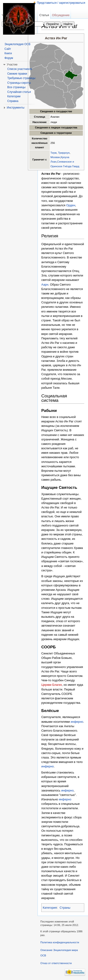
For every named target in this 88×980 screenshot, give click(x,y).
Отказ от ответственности (56, 963)
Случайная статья (19, 92)
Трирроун (64, 153)
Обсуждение (61, 15)
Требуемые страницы (21, 78)
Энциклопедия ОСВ (17, 44)
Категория (50, 908)
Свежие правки (17, 74)
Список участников (20, 69)
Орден (71, 205)
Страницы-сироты (19, 83)
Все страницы (16, 87)
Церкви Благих (52, 685)
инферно (77, 722)
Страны (65, 908)
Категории (14, 96)
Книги (8, 53)
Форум (9, 58)
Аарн (45, 285)
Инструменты (16, 108)
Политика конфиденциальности (60, 942)
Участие (12, 65)
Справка (13, 101)
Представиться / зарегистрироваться (61, 3)
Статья (44, 15)
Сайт (8, 49)
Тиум (54, 153)
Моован (55, 157)
